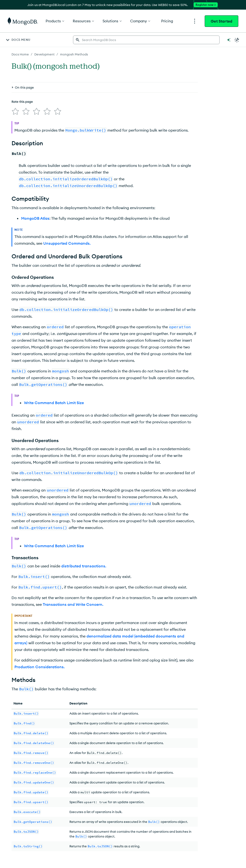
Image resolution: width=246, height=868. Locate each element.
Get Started (221, 21)
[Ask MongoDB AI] (229, 40)
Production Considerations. (40, 667)
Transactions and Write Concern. (73, 604)
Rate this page (22, 102)
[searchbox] (146, 40)
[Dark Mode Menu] (237, 40)
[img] (15, 111)
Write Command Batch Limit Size (54, 403)
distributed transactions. (84, 566)
